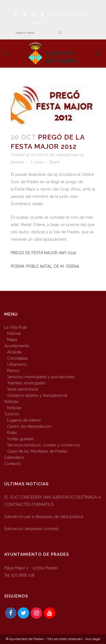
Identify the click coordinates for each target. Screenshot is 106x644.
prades (17, 162)
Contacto (13, 464)
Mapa (12, 340)
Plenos (13, 371)
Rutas (12, 433)
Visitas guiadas (20, 439)
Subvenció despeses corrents (32, 529)
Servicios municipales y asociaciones (41, 377)
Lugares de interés (24, 420)
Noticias (11, 402)
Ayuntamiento (17, 346)
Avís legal (93, 639)
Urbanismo (17, 364)
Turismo (12, 414)
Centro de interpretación (29, 426)
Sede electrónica (22, 389)
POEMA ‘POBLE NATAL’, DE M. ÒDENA (45, 266)
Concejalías (18, 358)
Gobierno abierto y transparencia (37, 395)
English (69, 14)
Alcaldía (14, 352)
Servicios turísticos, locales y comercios (44, 445)
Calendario (14, 457)
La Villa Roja (15, 327)
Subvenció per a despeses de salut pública (44, 517)
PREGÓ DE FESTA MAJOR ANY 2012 (44, 253)
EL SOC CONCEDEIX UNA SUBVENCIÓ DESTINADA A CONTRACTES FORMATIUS (52, 501)
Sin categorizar (64, 155)
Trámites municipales (26, 383)
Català (84, 14)
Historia (14, 333)
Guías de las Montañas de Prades (37, 451)
